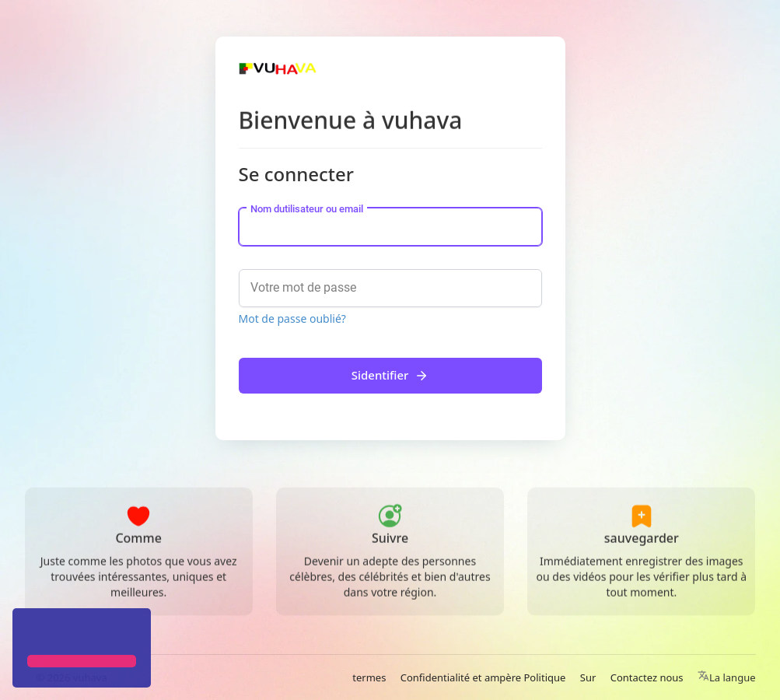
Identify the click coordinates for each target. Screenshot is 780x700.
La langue (727, 677)
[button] (30, 633)
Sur (588, 677)
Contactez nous (647, 677)
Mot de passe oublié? (292, 318)
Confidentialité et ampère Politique (483, 677)
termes (369, 677)
